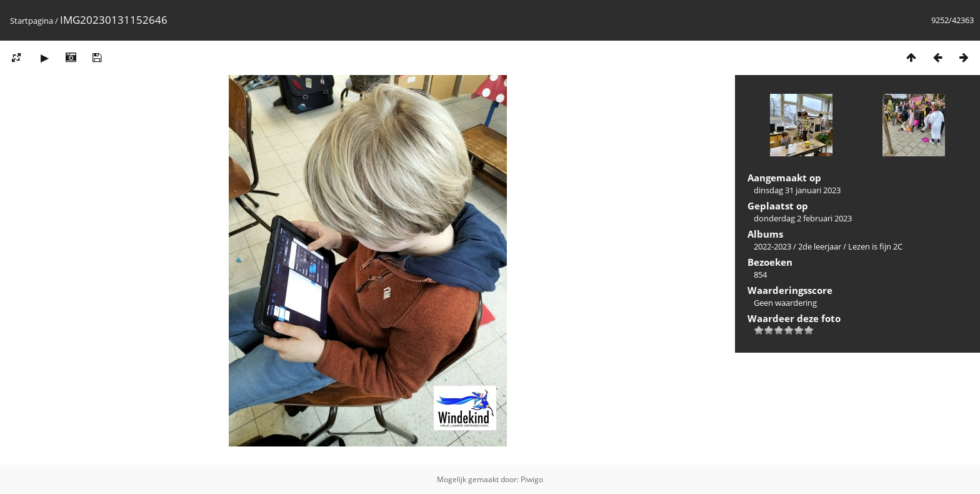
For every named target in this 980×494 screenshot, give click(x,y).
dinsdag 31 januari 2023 (797, 190)
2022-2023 (772, 246)
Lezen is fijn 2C (875, 246)
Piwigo (532, 479)
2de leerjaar (820, 246)
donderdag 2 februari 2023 (803, 218)
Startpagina (32, 21)
